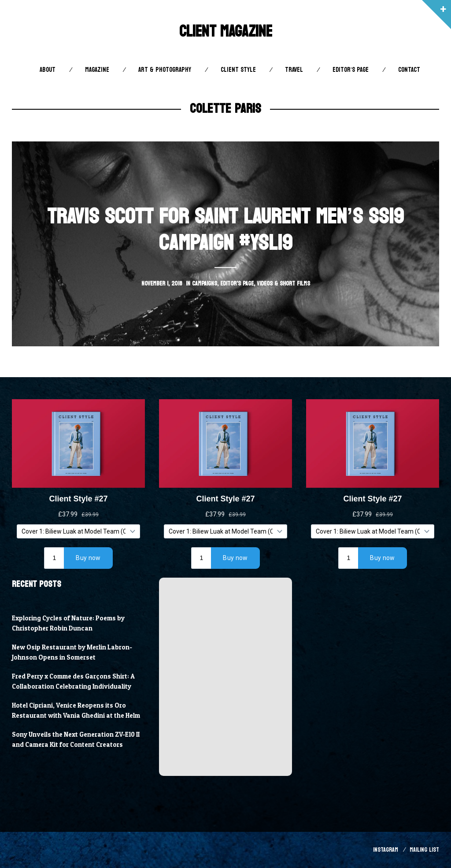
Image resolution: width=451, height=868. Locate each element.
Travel (294, 70)
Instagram (386, 850)
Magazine (97, 70)
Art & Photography (165, 70)
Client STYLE (238, 70)
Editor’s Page (351, 70)
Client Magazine (226, 32)
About (48, 70)
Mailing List (424, 850)
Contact (409, 70)
